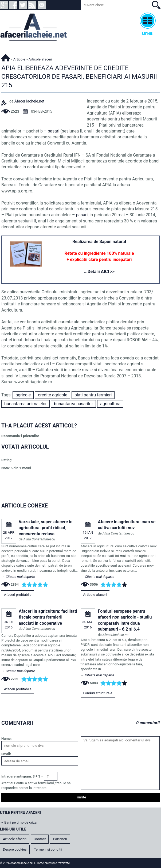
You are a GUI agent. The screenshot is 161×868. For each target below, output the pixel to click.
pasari (53, 131)
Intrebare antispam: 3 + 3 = (22, 776)
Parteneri (60, 839)
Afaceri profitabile (18, 595)
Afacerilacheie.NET (6, 57)
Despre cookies (15, 849)
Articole (19, 59)
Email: (6, 754)
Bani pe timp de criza (20, 822)
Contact (40, 839)
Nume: (6, 739)
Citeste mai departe (20, 577)
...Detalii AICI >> (99, 272)
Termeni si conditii (48, 849)
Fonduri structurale (98, 693)
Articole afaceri (95, 595)
